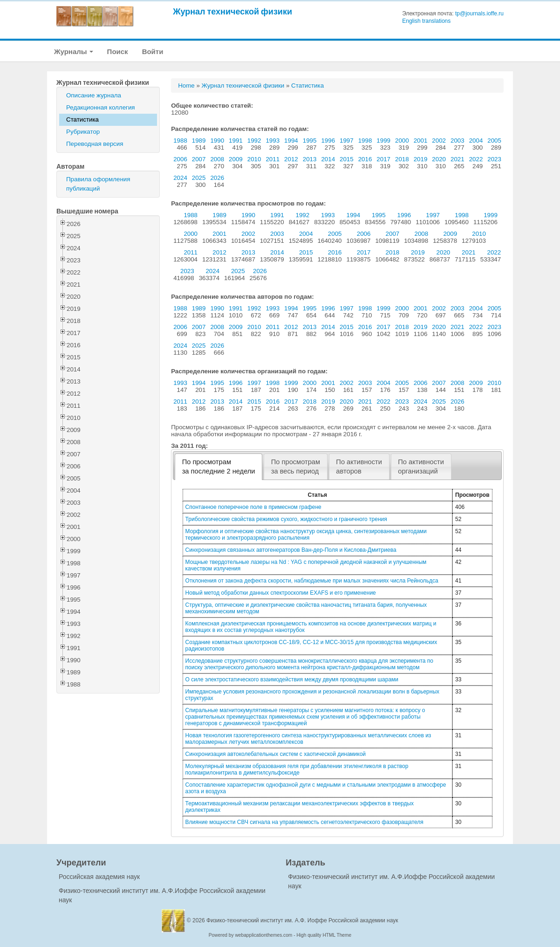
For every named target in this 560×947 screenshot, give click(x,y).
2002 (439, 141)
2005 (494, 141)
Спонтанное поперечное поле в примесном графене (253, 507)
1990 (217, 141)
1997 (347, 141)
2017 (383, 159)
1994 (291, 141)
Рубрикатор (83, 132)
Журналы (74, 51)
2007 (199, 159)
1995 (310, 141)
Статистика (82, 120)
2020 (439, 159)
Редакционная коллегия (101, 107)
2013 (310, 159)
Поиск (118, 51)
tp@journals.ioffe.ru (479, 14)
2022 (476, 159)
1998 (365, 141)
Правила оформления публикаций (98, 184)
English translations (426, 21)
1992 (254, 141)
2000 (402, 141)
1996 (328, 141)
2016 (365, 159)
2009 (236, 159)
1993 (273, 141)
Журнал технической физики (232, 11)
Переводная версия (95, 144)
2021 (458, 159)
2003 (458, 141)
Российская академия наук (99, 877)
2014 (328, 159)
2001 (421, 141)
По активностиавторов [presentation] (359, 467)
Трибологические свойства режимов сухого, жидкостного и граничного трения (286, 519)
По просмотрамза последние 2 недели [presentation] (219, 467)
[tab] (219, 467)
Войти (153, 51)
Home (186, 86)
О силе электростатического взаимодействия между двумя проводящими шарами (292, 679)
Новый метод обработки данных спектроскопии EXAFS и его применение (281, 593)
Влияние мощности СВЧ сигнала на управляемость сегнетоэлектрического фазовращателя (304, 822)
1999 (383, 141)
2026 (217, 178)
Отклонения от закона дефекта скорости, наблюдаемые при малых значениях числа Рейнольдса (312, 581)
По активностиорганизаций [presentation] (421, 467)
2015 (347, 159)
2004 (476, 141)
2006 (180, 159)
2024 (180, 178)
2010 (254, 159)
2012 (291, 159)
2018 (402, 159)
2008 (217, 159)
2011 (273, 159)
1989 (199, 141)
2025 (199, 178)
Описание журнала (94, 95)
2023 (494, 159)
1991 (236, 141)
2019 (421, 159)
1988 (180, 141)
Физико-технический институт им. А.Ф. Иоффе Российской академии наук (302, 920)
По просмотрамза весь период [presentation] (296, 467)
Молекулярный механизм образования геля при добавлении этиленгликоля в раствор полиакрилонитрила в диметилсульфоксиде (297, 769)
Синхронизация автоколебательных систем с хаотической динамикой (276, 754)
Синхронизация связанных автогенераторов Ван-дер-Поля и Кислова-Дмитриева (291, 550)
